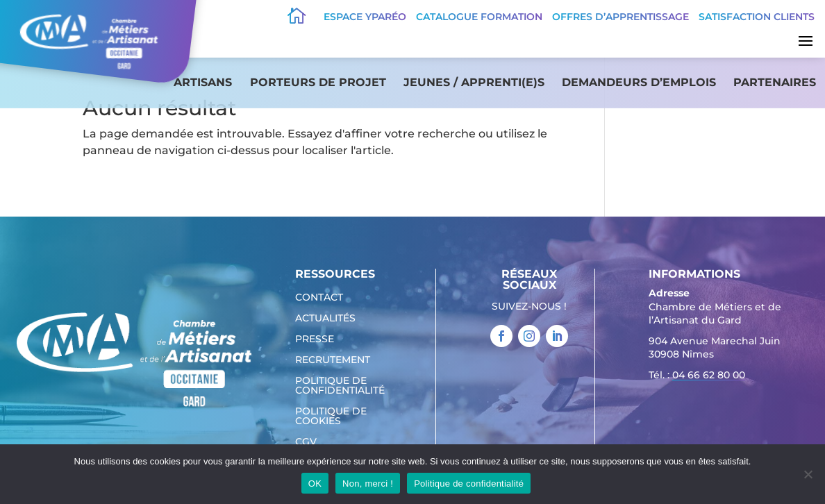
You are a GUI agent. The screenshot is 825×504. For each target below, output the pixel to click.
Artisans (203, 82)
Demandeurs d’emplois (639, 82)
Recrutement (333, 360)
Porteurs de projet (318, 82)
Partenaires (775, 82)
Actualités (325, 319)
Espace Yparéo (365, 17)
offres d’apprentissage (620, 17)
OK (315, 484)
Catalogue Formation (479, 17)
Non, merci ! (368, 484)
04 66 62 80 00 (709, 375)
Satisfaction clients (757, 17)
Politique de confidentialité (340, 386)
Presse (315, 339)
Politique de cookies (331, 417)
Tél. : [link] (697, 377)
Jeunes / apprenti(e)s (474, 82)
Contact (319, 298)
